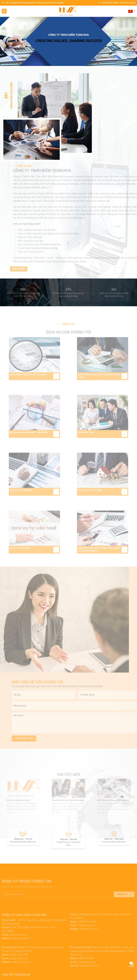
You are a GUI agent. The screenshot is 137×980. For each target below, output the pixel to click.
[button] (132, 11)
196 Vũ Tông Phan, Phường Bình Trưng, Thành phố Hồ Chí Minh (33, 3)
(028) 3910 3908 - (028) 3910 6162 (117, 3)
